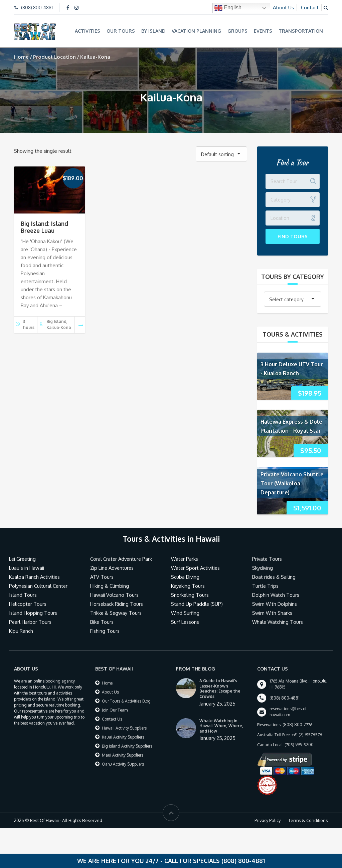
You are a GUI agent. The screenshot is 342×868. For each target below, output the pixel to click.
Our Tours (121, 31)
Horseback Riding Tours (117, 604)
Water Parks (185, 559)
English (228, 8)
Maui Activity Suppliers (123, 755)
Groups (237, 31)
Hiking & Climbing (110, 586)
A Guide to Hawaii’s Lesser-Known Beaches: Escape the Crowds (220, 688)
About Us (283, 8)
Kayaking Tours (188, 586)
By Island (153, 31)
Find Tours (293, 236)
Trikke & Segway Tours (116, 613)
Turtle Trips (266, 586)
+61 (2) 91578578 (307, 734)
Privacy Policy (268, 820)
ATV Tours (102, 577)
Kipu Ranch (21, 631)
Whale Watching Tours (278, 622)
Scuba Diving (186, 577)
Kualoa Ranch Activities (35, 577)
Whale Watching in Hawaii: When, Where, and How (221, 725)
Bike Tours (102, 622)
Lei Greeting (23, 559)
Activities (88, 31)
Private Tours (267, 559)
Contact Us (112, 719)
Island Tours (23, 595)
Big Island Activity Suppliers (127, 746)
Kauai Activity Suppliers (123, 737)
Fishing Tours (105, 631)
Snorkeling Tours (190, 595)
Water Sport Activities (196, 568)
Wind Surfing (185, 613)
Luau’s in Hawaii (27, 568)
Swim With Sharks (272, 613)
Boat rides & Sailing (274, 577)
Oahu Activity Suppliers (123, 764)
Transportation (301, 31)
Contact (310, 8)
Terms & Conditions (308, 820)
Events (263, 31)
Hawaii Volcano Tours (114, 595)
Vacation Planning (196, 31)
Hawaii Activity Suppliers (124, 728)
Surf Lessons (185, 622)
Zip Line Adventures (113, 568)
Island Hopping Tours (33, 613)
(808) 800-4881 (37, 8)
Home (21, 56)
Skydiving (263, 568)
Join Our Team (115, 710)
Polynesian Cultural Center (39, 586)
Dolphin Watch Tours (276, 595)
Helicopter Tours (28, 604)
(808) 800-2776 (297, 724)
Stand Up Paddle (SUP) (197, 604)
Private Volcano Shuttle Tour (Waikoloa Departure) (292, 483)
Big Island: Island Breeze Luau (44, 227)
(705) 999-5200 (299, 744)
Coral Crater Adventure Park (122, 559)
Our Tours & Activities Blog (126, 701)
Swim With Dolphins (275, 604)
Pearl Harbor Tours (30, 622)
